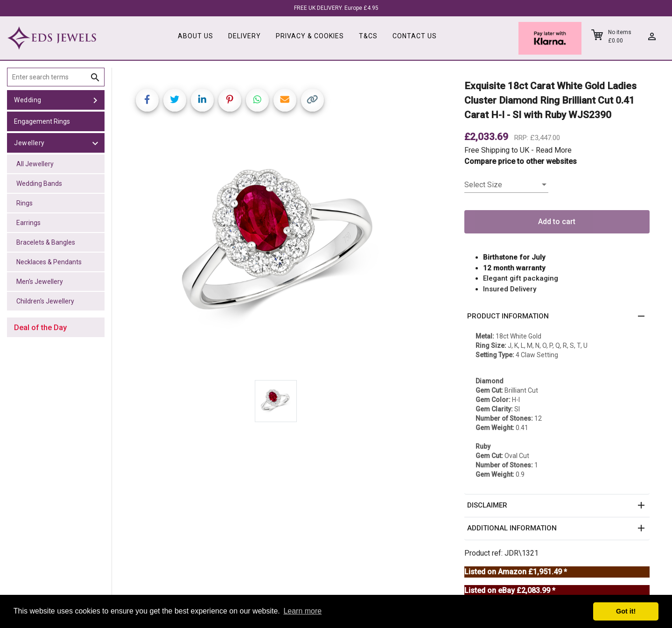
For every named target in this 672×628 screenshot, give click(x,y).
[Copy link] (312, 100)
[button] (557, 317)
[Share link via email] (285, 100)
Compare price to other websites (521, 161)
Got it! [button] (626, 611)
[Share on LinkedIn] (202, 100)
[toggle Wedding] (95, 100)
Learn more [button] (302, 611)
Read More (554, 150)
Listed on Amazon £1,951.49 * (516, 572)
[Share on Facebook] (147, 100)
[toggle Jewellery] (95, 143)
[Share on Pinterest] (230, 100)
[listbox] (506, 185)
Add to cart (557, 222)
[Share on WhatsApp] (257, 100)
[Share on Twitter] (175, 100)
